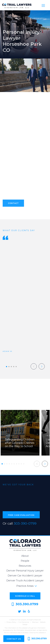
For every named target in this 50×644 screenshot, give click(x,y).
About (25, 556)
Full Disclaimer (24, 622)
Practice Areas (25, 586)
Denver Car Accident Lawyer (25, 576)
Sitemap (35, 622)
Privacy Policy (11, 622)
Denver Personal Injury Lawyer (25, 571)
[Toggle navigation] (43, 5)
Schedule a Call (25, 596)
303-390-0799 (25, 525)
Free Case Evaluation (21, 516)
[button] (7, 367)
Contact (13, 205)
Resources (25, 566)
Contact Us (14, 639)
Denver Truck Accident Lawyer (25, 581)
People (25, 561)
